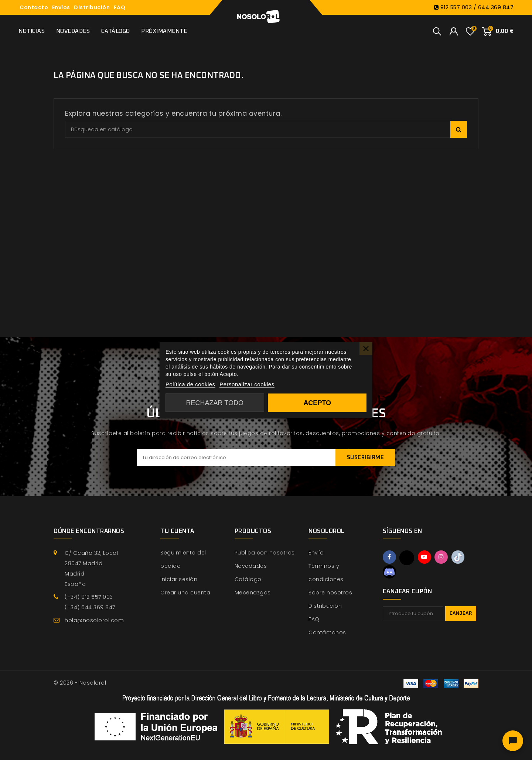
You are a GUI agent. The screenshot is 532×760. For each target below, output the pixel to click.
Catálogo (116, 31)
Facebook (390, 557)
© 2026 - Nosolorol (80, 683)
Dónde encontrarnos (89, 531)
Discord (390, 572)
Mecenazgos (253, 593)
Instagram (443, 557)
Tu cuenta (177, 531)
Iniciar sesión (179, 579)
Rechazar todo (215, 403)
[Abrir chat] (513, 741)
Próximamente (164, 31)
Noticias (32, 31)
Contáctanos (327, 632)
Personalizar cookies (247, 384)
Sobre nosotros (330, 593)
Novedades (73, 31)
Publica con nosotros (265, 553)
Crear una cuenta (185, 593)
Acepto (317, 403)
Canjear (461, 615)
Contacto (34, 7)
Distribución (92, 7)
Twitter (407, 558)
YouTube (426, 557)
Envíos (61, 7)
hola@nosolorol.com (94, 620)
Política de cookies (190, 384)
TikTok (461, 557)
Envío (316, 553)
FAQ (120, 7)
